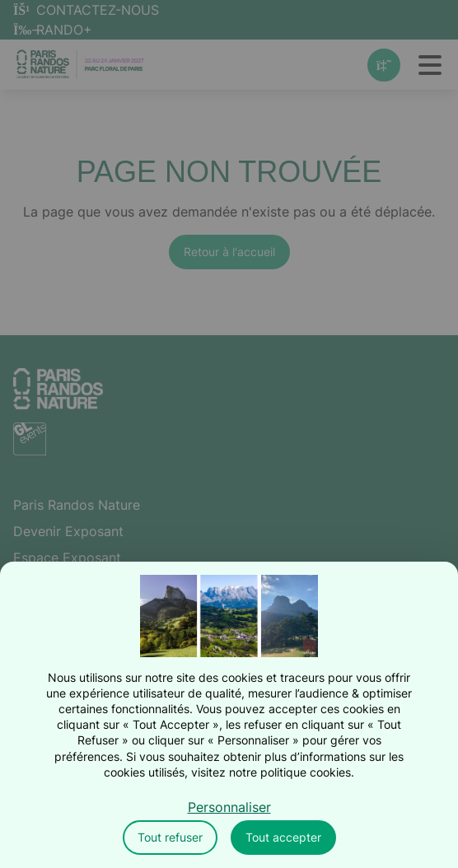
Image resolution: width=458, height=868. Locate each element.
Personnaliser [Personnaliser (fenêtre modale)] (229, 807)
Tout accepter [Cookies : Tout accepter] (283, 837)
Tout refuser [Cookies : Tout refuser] (170, 837)
